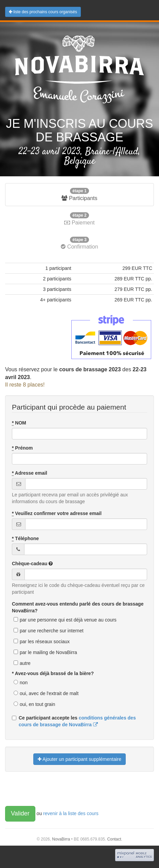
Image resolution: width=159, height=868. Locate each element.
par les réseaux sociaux (45, 642)
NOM (19, 423)
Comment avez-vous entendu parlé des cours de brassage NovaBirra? (78, 607)
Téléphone (25, 539)
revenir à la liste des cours (71, 813)
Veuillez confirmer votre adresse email (57, 514)
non (24, 683)
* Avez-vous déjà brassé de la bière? (53, 673)
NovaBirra (61, 839)
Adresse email (30, 473)
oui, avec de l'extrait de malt (49, 693)
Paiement (79, 219)
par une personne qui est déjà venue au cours (68, 620)
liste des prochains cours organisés (43, 12)
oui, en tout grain (37, 704)
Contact (114, 839)
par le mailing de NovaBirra (48, 652)
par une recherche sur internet (52, 631)
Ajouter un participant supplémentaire (79, 759)
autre (25, 663)
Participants (79, 194)
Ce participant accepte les (74, 721)
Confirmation (79, 243)
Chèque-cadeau (32, 564)
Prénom (22, 448)
